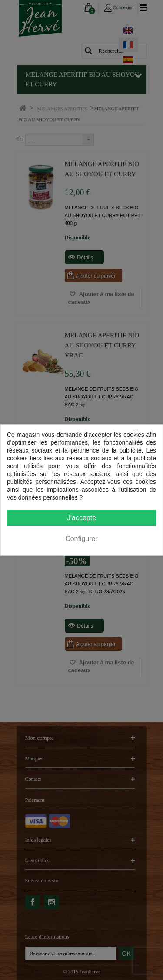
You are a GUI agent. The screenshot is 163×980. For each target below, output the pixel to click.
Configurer (81, 539)
